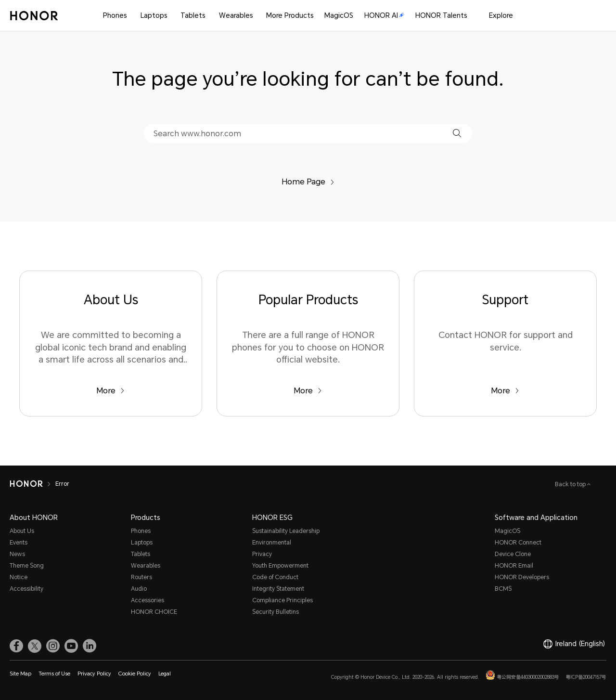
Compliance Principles (282, 600)
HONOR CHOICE (154, 612)
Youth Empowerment (280, 566)
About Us (22, 531)
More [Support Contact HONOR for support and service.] (505, 391)
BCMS (503, 589)
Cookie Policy (135, 674)
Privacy (262, 554)
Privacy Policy (94, 674)
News (17, 554)
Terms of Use (54, 674)
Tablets (193, 15)
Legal (165, 674)
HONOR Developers (522, 577)
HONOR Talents (441, 15)
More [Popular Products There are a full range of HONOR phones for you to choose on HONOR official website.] (308, 391)
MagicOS (339, 15)
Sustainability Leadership (286, 531)
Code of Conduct (275, 577)
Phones (115, 15)
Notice (19, 577)
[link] (16, 646)
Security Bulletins (276, 612)
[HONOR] (26, 484)
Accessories (148, 600)
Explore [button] (501, 15)
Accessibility (26, 589)
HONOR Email (514, 566)
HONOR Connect (518, 543)
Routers (141, 577)
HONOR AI (385, 15)
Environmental (272, 543)
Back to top (571, 484)
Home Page (308, 182)
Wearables (236, 15)
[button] (457, 133)
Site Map (20, 674)
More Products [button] (290, 15)
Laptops (154, 15)
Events (19, 543)
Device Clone (513, 554)
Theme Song (27, 566)
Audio (139, 589)
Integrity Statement (278, 589)
